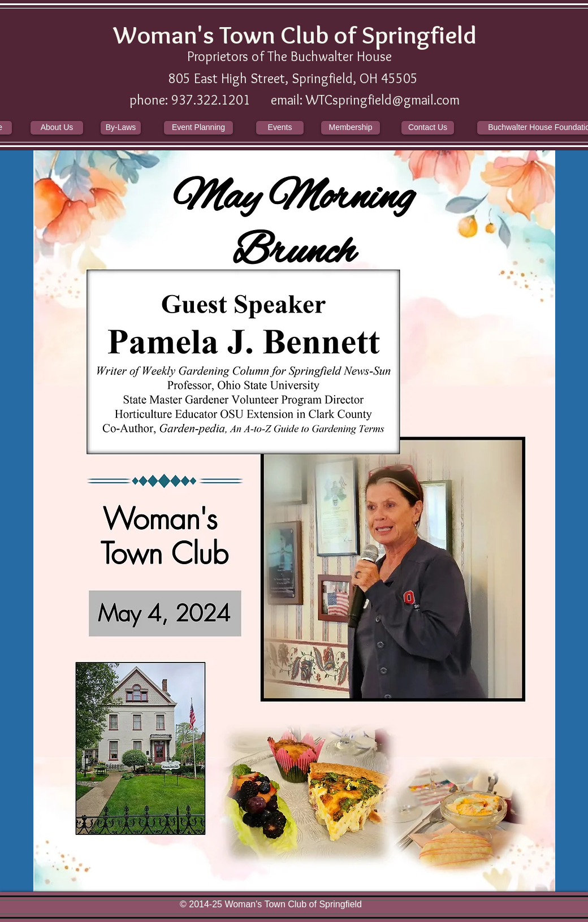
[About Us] (57, 128)
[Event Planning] (198, 128)
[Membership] (351, 128)
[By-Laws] (121, 128)
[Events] (280, 128)
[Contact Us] (428, 128)
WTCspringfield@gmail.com (383, 100)
